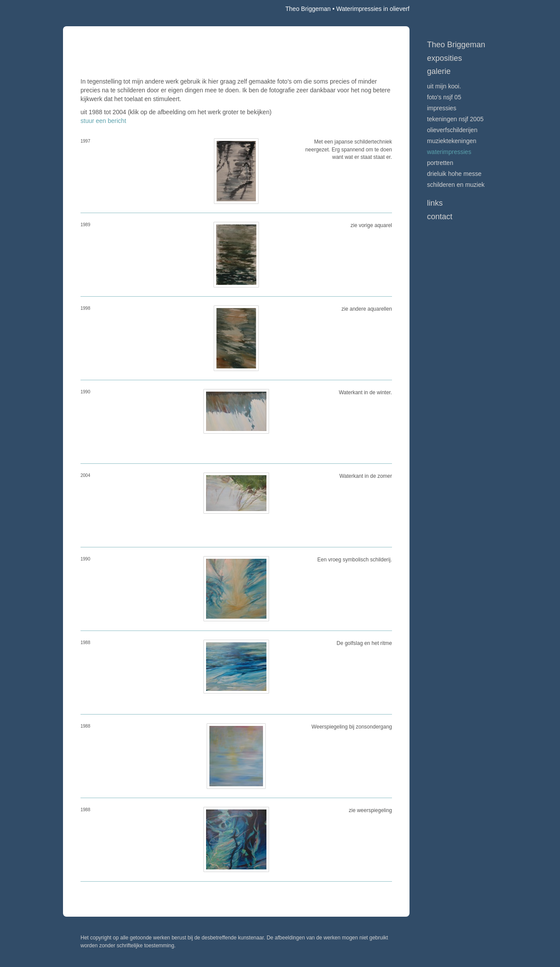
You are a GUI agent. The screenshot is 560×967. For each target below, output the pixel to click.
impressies (442, 108)
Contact (440, 217)
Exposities (444, 58)
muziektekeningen (452, 141)
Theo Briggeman (308, 9)
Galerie (439, 71)
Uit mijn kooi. (444, 86)
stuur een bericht (103, 121)
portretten (440, 163)
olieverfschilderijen (452, 130)
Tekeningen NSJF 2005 (455, 119)
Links (435, 203)
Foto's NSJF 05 (444, 97)
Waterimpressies (449, 152)
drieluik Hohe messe (454, 174)
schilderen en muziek (456, 185)
